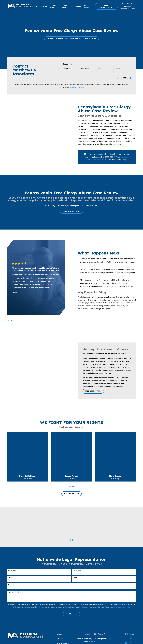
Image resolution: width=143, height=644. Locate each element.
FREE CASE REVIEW (93, 391)
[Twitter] (131, 638)
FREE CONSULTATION (106, 6)
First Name (68, 69)
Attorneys (61, 639)
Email (100, 69)
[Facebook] (126, 638)
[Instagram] (131, 643)
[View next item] (73, 540)
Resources (79, 639)
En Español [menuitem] (87, 6)
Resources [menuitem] (78, 6)
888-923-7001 (127, 8)
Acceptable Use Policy (77, 87)
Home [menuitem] (36, 6)
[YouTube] (126, 643)
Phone (118, 69)
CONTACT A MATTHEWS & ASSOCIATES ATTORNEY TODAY (72, 39)
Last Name (85, 69)
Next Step (124, 78)
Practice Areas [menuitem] (53, 6)
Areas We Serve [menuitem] (65, 6)
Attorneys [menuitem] (44, 6)
